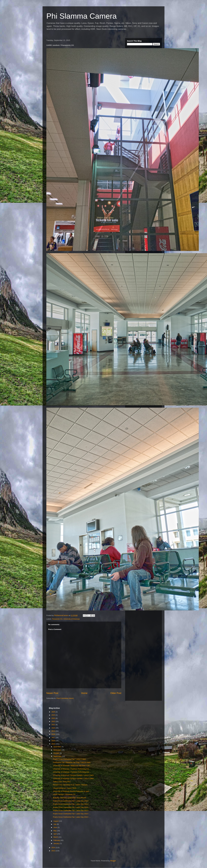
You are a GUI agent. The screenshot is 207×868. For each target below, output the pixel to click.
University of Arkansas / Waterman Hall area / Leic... (72, 766)
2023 (54, 718)
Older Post (116, 693)
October (57, 753)
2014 (54, 848)
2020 (54, 728)
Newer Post (52, 693)
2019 (54, 731)
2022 (54, 721)
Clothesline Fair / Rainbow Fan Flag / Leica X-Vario (72, 762)
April (55, 834)
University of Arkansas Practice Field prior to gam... (72, 791)
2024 (54, 715)
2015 (54, 744)
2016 (54, 741)
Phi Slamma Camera (82, 16)
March (56, 837)
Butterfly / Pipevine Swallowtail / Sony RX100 (69, 798)
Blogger (113, 861)
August (56, 821)
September (58, 756)
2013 (54, 851)
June (55, 827)
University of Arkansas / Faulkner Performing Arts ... (72, 769)
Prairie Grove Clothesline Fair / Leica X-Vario (69, 759)
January (57, 843)
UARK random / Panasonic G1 (64, 794)
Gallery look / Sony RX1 (62, 782)
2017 (54, 738)
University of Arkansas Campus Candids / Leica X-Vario (73, 775)
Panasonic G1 (57, 619)
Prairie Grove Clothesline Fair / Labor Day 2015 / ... (72, 801)
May (55, 831)
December (58, 747)
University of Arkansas (72, 619)
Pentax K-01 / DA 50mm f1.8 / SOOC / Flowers (70, 785)
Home (84, 693)
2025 (54, 712)
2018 (54, 734)
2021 (54, 725)
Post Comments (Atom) (65, 698)
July (55, 824)
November (58, 750)
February (57, 840)
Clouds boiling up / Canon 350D (65, 788)
